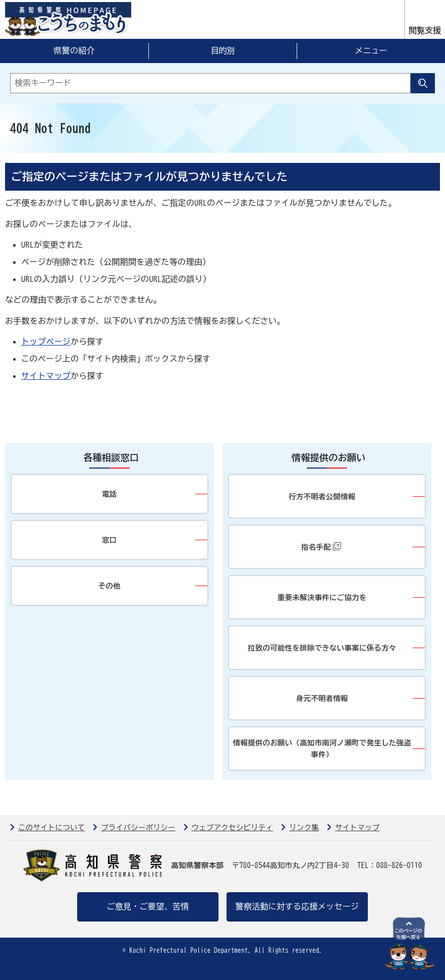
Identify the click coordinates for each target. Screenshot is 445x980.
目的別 (222, 50)
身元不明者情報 (322, 698)
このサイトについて (51, 827)
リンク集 (304, 827)
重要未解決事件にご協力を (322, 597)
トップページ (46, 341)
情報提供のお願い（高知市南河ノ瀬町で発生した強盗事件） (322, 748)
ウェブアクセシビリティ (233, 827)
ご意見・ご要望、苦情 (148, 906)
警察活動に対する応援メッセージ (297, 906)
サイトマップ (46, 376)
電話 (109, 494)
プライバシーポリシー (138, 827)
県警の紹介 (74, 50)
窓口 (109, 540)
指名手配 (321, 546)
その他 (109, 586)
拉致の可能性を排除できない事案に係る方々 (322, 648)
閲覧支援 (425, 30)
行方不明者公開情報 (322, 497)
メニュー (371, 50)
